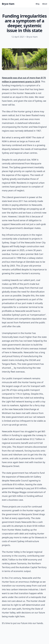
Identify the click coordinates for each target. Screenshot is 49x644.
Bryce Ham (8, 4)
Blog (37, 4)
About (45, 4)
